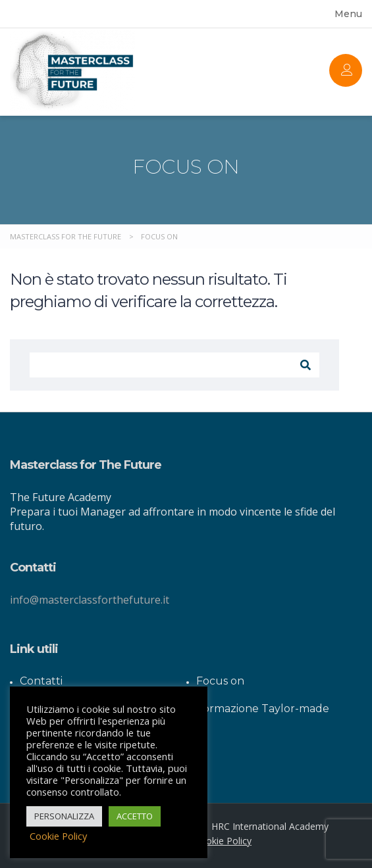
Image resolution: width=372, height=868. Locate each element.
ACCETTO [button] (135, 816)
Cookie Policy (223, 841)
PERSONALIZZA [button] (64, 816)
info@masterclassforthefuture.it (90, 600)
